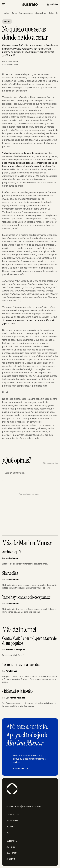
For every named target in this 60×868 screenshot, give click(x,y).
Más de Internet (19, 630)
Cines (14, 13)
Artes (7, 13)
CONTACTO (12, 841)
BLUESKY (11, 827)
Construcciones (26, 13)
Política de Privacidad (32, 806)
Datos (51, 13)
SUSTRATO (12, 853)
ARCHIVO (11, 859)
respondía (15, 271)
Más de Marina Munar (27, 543)
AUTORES (11, 847)
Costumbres (41, 13)
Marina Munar (12, 61)
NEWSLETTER (13, 815)
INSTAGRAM (12, 821)
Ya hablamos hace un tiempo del (25, 153)
